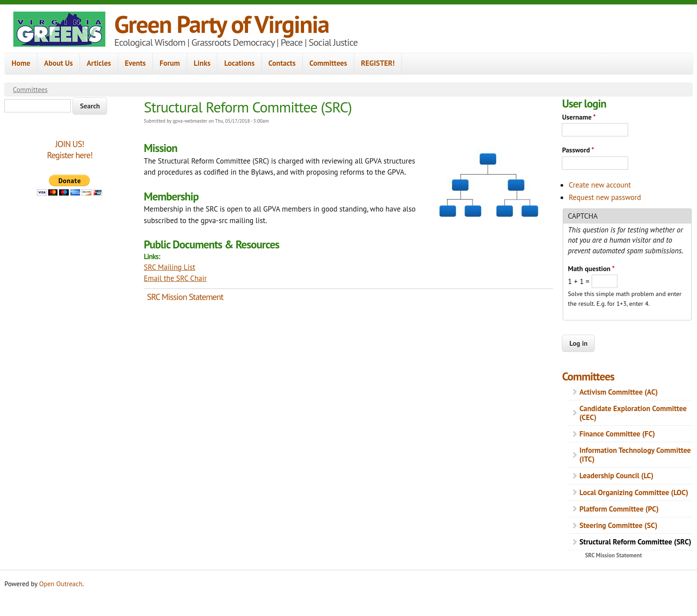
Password (578, 150)
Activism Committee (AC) (618, 392)
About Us (58, 63)
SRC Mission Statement (185, 297)
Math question (591, 268)
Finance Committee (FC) (617, 434)
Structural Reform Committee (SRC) (635, 542)
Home (21, 63)
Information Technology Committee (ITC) (635, 455)
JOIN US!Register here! (70, 150)
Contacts (282, 63)
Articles (99, 63)
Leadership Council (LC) (616, 476)
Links (202, 63)
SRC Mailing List (170, 267)
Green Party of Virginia (222, 24)
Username (579, 117)
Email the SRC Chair (176, 278)
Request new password (605, 197)
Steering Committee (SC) (618, 525)
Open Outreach (61, 584)
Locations (239, 63)
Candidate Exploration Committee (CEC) (633, 413)
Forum (170, 63)
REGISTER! (378, 63)
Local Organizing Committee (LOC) (634, 492)
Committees (328, 63)
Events (135, 63)
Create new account (600, 185)
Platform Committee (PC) (619, 509)
